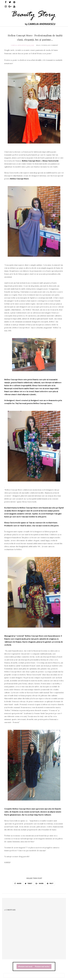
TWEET (29, 884)
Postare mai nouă (25, 966)
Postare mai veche (42, 966)
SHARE (18, 884)
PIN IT (50, 884)
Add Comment (53, 45)
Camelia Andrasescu (19, 45)
